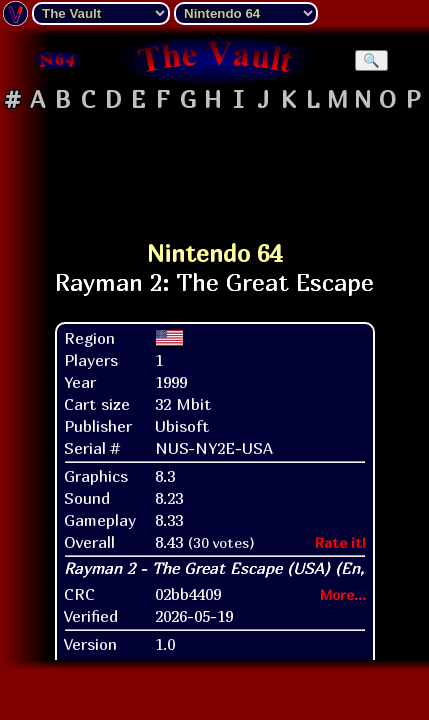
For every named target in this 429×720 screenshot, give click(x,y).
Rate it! (340, 542)
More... (343, 594)
